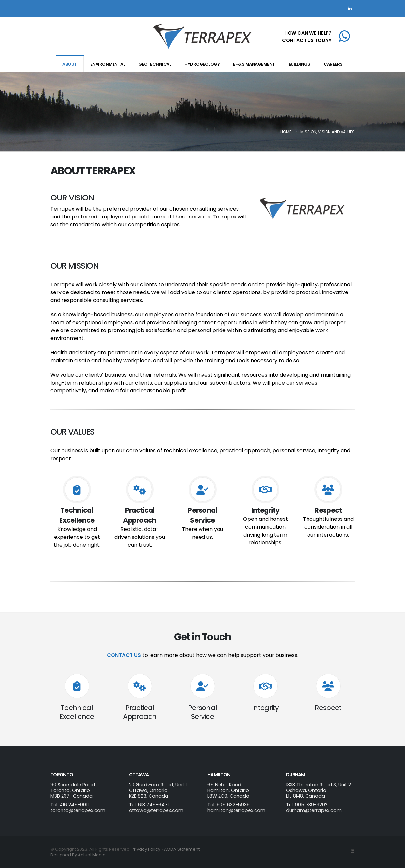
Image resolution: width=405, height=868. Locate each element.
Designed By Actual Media (78, 855)
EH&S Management (254, 64)
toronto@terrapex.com (78, 810)
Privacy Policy (146, 849)
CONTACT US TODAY (307, 40)
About (70, 64)
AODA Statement (182, 849)
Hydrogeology (202, 64)
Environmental (108, 64)
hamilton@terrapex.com (236, 810)
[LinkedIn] (350, 9)
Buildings (299, 64)
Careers (333, 64)
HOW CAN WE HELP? (308, 33)
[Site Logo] (202, 36)
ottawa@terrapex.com (156, 810)
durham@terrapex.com (314, 810)
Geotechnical (155, 64)
